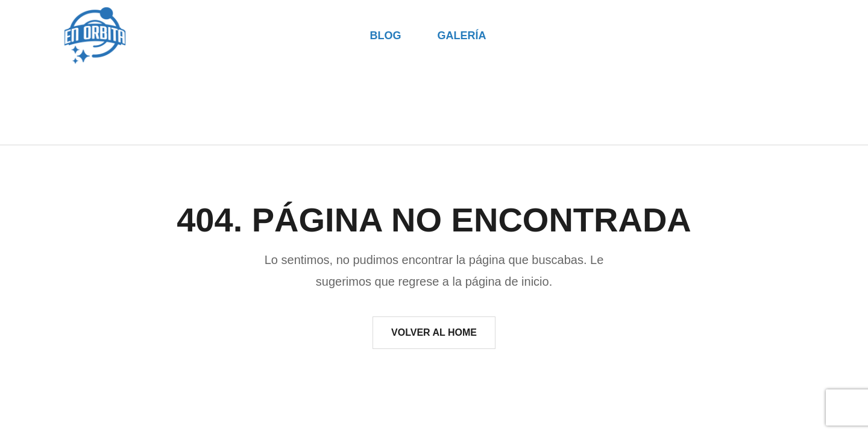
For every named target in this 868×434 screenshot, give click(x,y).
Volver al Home (434, 332)
